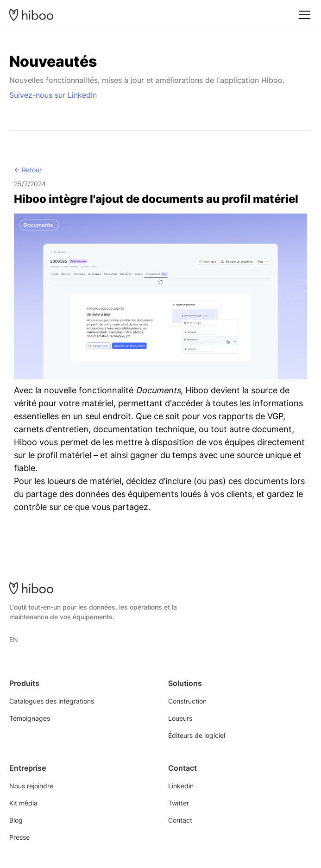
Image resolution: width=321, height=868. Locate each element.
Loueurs (180, 718)
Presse (19, 837)
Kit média (23, 803)
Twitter (179, 803)
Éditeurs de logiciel (197, 735)
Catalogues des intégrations (52, 701)
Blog (16, 820)
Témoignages (30, 718)
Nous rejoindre (31, 786)
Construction (187, 701)
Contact (180, 820)
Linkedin (181, 786)
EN (14, 639)
